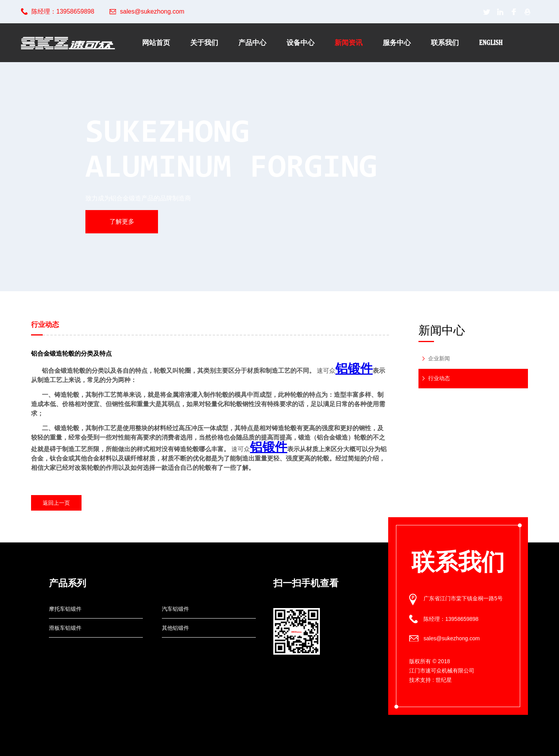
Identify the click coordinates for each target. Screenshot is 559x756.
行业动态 (439, 378)
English (491, 43)
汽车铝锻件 (175, 609)
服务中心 (397, 43)
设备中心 (300, 43)
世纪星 (444, 680)
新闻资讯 (349, 43)
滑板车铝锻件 (65, 628)
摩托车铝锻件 (65, 609)
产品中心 (252, 43)
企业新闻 (439, 358)
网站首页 (156, 43)
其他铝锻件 (175, 628)
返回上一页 (56, 503)
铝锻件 (354, 368)
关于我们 (204, 43)
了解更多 (122, 222)
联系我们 (445, 43)
